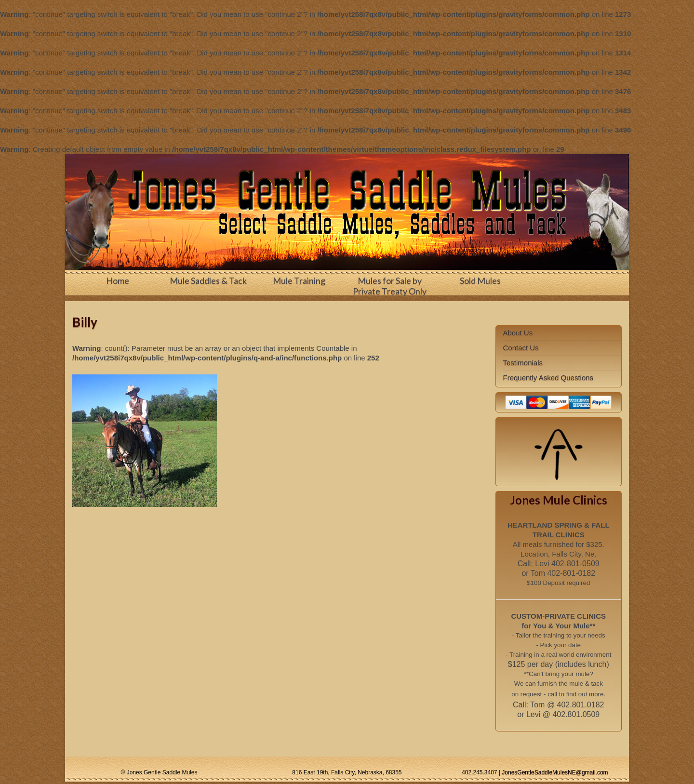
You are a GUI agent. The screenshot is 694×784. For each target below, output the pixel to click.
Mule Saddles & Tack (208, 280)
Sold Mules (480, 280)
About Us (518, 333)
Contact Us (521, 348)
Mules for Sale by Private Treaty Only (390, 286)
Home (118, 280)
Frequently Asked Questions (548, 378)
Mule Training (299, 280)
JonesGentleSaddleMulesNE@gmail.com (555, 772)
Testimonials (523, 363)
